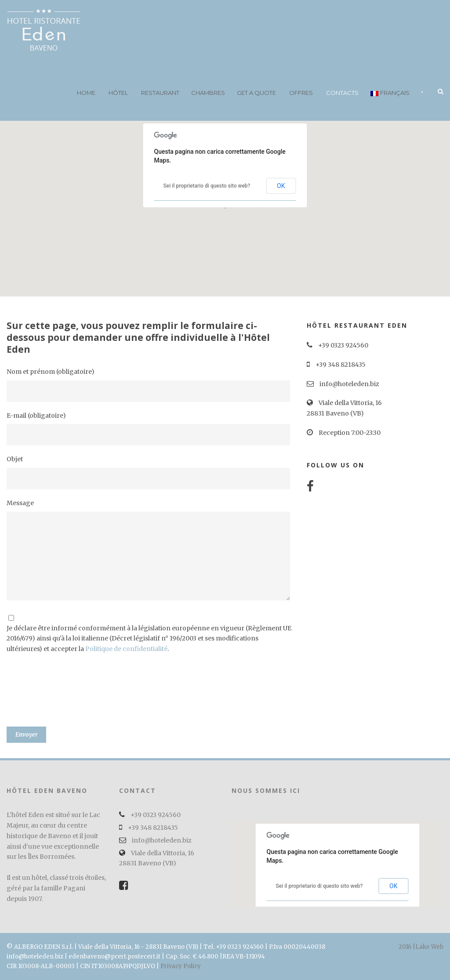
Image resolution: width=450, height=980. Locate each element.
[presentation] (43, 695)
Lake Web (429, 947)
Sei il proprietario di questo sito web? (207, 186)
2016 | (407, 947)
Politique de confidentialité (126, 649)
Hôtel (118, 93)
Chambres (208, 93)
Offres (301, 93)
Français (390, 93)
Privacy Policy (181, 966)
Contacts (342, 93)
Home (86, 93)
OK (281, 186)
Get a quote (256, 93)
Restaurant (160, 93)
